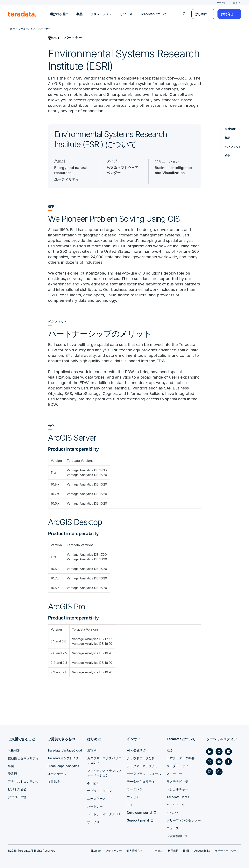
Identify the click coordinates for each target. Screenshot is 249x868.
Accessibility (202, 851)
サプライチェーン (100, 791)
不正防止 (93, 783)
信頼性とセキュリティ (23, 758)
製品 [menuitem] (79, 14)
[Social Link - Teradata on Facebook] (228, 762)
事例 (11, 766)
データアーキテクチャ (142, 766)
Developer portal (139, 813)
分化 (228, 156)
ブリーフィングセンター (184, 820)
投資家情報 (174, 836)
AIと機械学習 (136, 750)
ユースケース (57, 774)
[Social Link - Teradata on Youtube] (219, 762)
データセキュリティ (141, 781)
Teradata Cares (178, 797)
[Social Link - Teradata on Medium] (228, 752)
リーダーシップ (177, 766)
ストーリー (174, 774)
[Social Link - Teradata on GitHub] (219, 752)
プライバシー (114, 851)
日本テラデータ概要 (181, 758)
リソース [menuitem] (126, 14)
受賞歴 (12, 774)
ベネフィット (233, 147)
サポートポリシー (226, 851)
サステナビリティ (179, 781)
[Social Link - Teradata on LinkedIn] (210, 752)
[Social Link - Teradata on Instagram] (210, 772)
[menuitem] (184, 14)
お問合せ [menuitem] (227, 14)
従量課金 (54, 781)
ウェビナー (135, 797)
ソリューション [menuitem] (101, 14)
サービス (93, 822)
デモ (130, 805)
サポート (221, 3)
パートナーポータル (101, 814)
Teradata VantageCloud (65, 750)
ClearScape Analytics (63, 766)
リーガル (158, 851)
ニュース (173, 828)
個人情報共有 (135, 851)
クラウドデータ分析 (141, 758)
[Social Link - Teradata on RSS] (219, 772)
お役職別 (14, 750)
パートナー (95, 806)
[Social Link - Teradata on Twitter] (210, 762)
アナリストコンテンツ (23, 781)
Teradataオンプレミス (63, 758)
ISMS (186, 851)
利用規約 (173, 851)
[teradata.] (22, 14)
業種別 (92, 750)
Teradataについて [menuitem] (153, 14)
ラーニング (135, 789)
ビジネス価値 (17, 789)
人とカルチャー (177, 789)
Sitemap (96, 851)
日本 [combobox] (235, 3)
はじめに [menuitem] (201, 14)
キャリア (173, 805)
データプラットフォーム (144, 774)
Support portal (138, 820)
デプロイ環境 (17, 797)
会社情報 (230, 129)
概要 (228, 138)
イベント (173, 813)
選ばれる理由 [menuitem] (59, 14)
